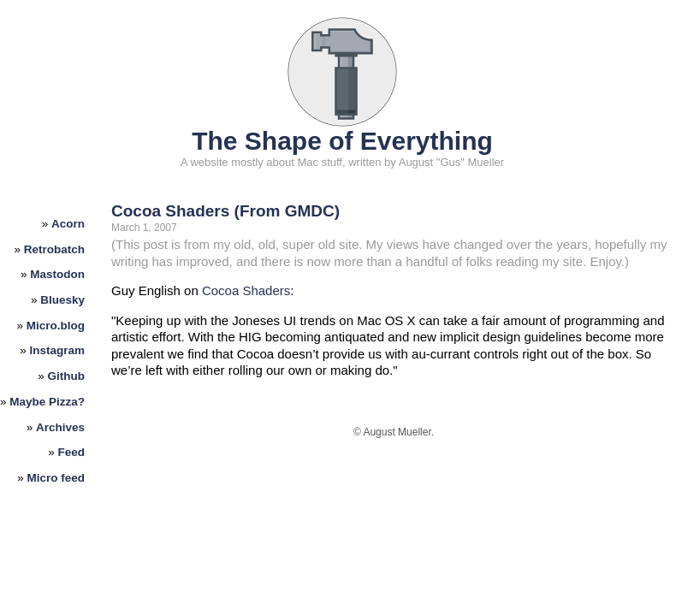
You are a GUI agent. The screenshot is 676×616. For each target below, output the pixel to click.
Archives (60, 427)
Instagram (58, 350)
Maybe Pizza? (47, 402)
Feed (72, 452)
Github (67, 376)
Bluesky (62, 300)
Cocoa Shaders (246, 290)
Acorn (68, 224)
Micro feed (56, 478)
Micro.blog (56, 326)
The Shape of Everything (342, 141)
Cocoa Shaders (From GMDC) (225, 211)
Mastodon (57, 274)
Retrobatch (54, 249)
